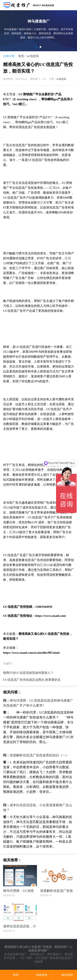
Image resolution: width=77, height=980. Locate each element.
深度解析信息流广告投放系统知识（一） (39, 755)
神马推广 (21, 954)
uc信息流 (33, 56)
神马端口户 (37, 954)
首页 (21, 56)
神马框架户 (54, 954)
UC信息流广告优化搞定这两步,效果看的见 (32, 680)
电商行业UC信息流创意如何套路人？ (28, 673)
